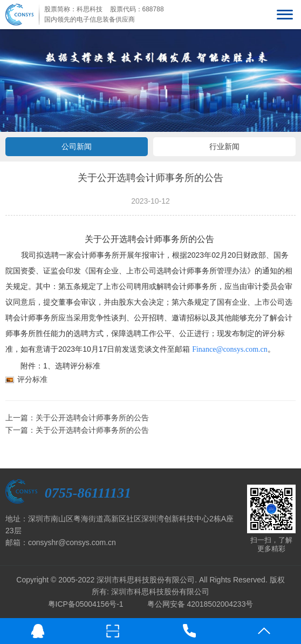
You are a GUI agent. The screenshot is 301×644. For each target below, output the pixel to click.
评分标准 (32, 379)
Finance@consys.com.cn (230, 349)
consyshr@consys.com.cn (72, 542)
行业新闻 (224, 146)
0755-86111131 (88, 493)
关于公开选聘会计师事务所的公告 (92, 418)
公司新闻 (77, 146)
